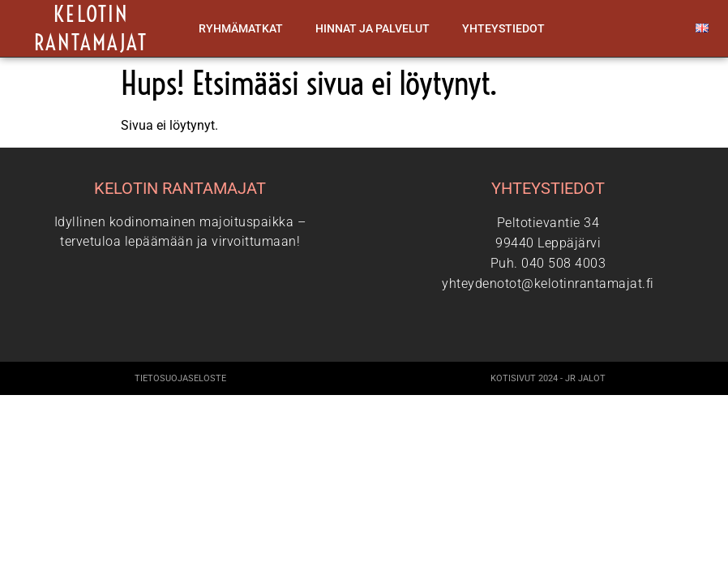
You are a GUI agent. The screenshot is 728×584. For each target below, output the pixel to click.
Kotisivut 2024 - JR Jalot (548, 378)
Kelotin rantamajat (91, 28)
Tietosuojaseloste (180, 378)
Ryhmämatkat (241, 28)
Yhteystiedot (503, 28)
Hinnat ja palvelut (373, 28)
